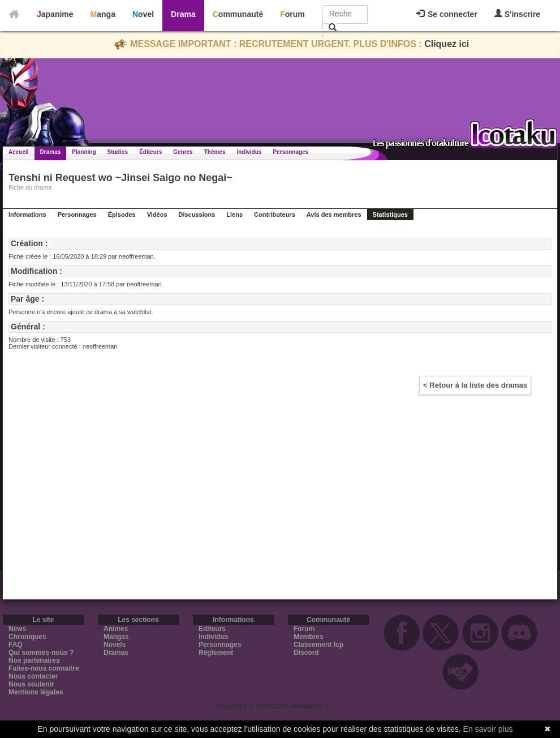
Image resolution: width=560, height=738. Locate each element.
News (17, 629)
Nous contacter (33, 676)
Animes (116, 629)
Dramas (51, 152)
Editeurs (212, 629)
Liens (234, 214)
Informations (27, 214)
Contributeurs (275, 214)
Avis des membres (334, 214)
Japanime (55, 14)
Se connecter (447, 14)
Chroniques (27, 637)
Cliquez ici (447, 44)
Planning (84, 152)
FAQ (16, 645)
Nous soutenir (31, 684)
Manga (103, 14)
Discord (306, 653)
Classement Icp (318, 645)
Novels (115, 645)
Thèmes (215, 152)
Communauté (238, 14)
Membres (309, 637)
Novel (143, 14)
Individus (249, 152)
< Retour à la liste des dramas (475, 385)
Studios (118, 152)
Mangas (116, 637)
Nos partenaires (34, 660)
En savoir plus (488, 729)
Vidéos (157, 214)
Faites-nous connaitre (44, 668)
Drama (183, 14)
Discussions (197, 214)
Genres (183, 152)
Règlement (216, 653)
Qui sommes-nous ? (41, 653)
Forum (292, 14)
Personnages (290, 152)
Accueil (19, 152)
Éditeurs (150, 152)
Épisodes (122, 214)
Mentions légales (36, 692)
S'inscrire (517, 14)
